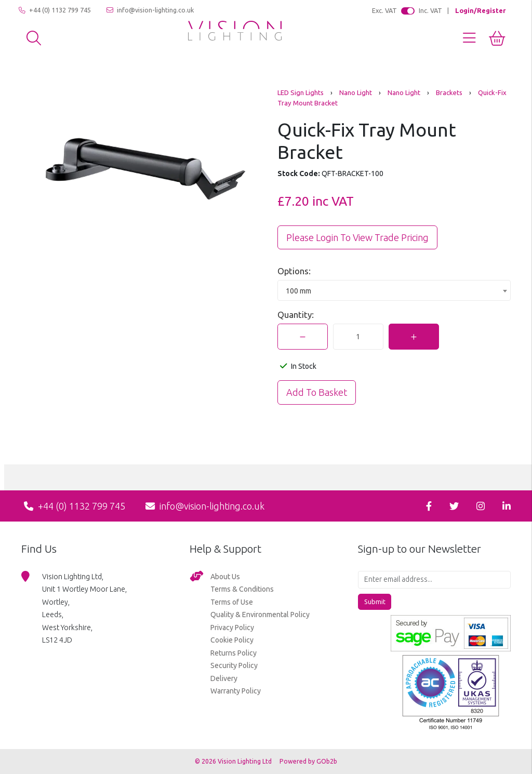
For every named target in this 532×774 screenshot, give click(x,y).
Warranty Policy (236, 691)
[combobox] (394, 290)
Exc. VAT (384, 10)
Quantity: (296, 315)
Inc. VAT (430, 10)
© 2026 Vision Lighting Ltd (234, 761)
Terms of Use (232, 602)
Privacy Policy (232, 628)
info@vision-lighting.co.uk (150, 10)
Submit (375, 602)
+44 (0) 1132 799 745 (55, 10)
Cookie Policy (232, 640)
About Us (225, 577)
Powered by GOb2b (308, 761)
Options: (294, 271)
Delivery (224, 678)
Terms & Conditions (242, 589)
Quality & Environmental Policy (260, 615)
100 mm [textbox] (298, 291)
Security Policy (234, 665)
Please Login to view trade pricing (357, 237)
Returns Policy (234, 653)
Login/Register (480, 10)
